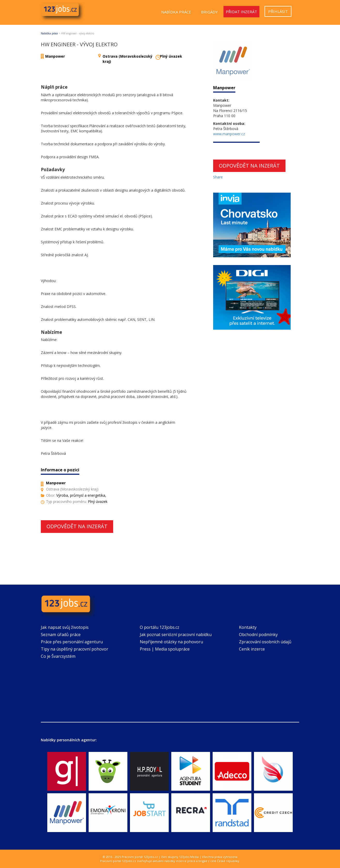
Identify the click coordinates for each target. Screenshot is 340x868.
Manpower (55, 56)
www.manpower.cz (229, 134)
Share (218, 177)
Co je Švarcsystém (58, 656)
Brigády (209, 12)
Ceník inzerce (252, 649)
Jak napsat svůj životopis (65, 627)
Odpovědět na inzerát (77, 526)
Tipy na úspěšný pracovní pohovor (75, 649)
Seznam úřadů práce (61, 635)
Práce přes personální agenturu (72, 642)
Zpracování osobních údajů (265, 642)
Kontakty (248, 627)
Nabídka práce (176, 12)
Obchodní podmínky (258, 635)
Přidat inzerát (241, 12)
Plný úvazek (171, 56)
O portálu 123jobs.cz (160, 627)
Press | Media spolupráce (165, 649)
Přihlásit (278, 11)
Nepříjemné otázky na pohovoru (171, 642)
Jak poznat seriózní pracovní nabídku (176, 635)
